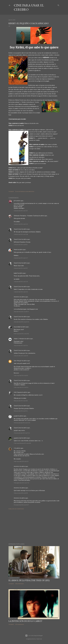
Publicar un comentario (16, 509)
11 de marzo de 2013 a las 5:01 (21, 461)
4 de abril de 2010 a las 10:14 (21, 292)
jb (14, 201)
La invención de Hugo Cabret (25, 621)
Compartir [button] (11, 191)
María (15, 250)
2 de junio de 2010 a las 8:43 (21, 356)
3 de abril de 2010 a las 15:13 (21, 268)
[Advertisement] (34, 526)
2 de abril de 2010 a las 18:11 (21, 245)
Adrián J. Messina (19, 339)
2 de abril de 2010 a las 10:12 (21, 224)
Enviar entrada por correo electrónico (25, 191)
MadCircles (39, 639)
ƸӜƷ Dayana (18, 392)
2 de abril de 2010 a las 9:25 (21, 211)
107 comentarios (20, 624)
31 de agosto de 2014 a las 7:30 (21, 483)
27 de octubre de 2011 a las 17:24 (22, 433)
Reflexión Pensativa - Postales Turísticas (26, 216)
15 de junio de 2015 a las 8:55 (21, 493)
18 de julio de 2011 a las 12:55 (21, 401)
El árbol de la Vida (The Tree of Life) (29, 580)
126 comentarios (19, 584)
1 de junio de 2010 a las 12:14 (21, 345)
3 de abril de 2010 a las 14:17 (21, 258)
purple (16, 416)
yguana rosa (18, 438)
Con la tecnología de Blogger (34, 636)
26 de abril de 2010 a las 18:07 (21, 312)
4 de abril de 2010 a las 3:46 (21, 282)
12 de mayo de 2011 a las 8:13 (21, 375)
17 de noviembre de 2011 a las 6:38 (22, 443)
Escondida (17, 327)
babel (15, 273)
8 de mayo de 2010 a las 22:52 (21, 334)
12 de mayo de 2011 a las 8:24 (21, 387)
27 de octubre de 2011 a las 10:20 (22, 423)
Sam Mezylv (18, 361)
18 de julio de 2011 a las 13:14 (21, 411)
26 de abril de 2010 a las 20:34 (21, 322)
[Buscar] (58, 5)
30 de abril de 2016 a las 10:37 (21, 505)
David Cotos (18, 229)
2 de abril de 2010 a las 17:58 (21, 234)
